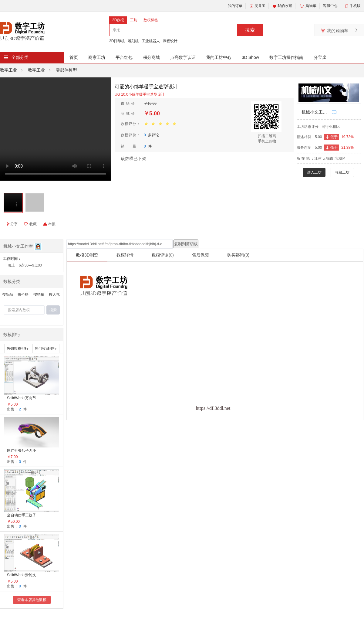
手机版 (355, 6)
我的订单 (235, 6)
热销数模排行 (18, 349)
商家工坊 (97, 57)
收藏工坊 (342, 172)
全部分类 (20, 57)
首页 (74, 57)
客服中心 (330, 6)
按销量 (39, 294)
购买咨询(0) (238, 255)
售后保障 (201, 255)
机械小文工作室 (315, 112)
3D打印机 (117, 41)
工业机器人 (151, 41)
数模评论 (163, 255)
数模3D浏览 (87, 255)
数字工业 (8, 70)
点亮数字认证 (183, 57)
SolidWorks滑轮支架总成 (22, 575)
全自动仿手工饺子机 (22, 516)
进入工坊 (314, 172)
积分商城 (151, 57)
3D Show (250, 57)
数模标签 (151, 20)
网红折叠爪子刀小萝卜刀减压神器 (22, 451)
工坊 (134, 20)
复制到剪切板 (186, 244)
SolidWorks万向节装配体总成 (22, 398)
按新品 (8, 294)
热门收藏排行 (46, 349)
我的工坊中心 (219, 57)
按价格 (23, 294)
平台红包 (124, 57)
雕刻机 (133, 41)
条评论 (151, 135)
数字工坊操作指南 (286, 57)
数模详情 (125, 255)
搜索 (250, 30)
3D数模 (118, 20)
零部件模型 (66, 70)
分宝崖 (320, 57)
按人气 (54, 294)
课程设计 (170, 41)
